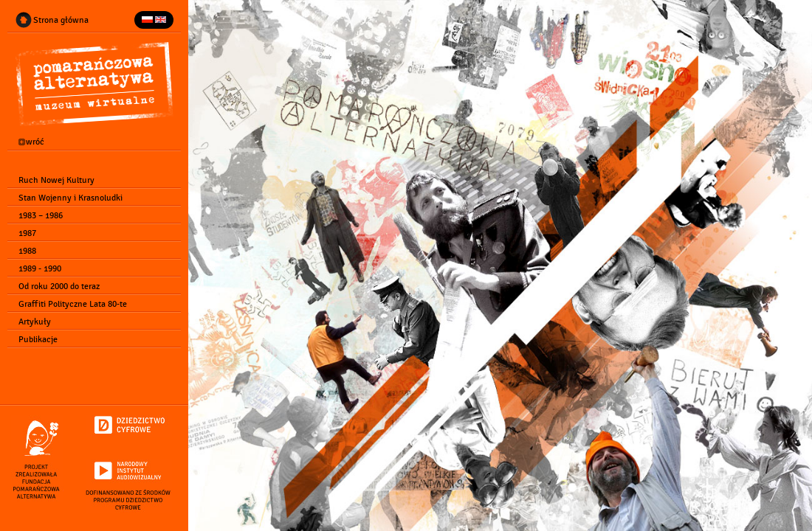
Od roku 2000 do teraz (58, 286)
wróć (30, 142)
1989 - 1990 (38, 268)
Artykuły (33, 322)
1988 (26, 251)
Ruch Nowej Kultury (55, 180)
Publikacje (37, 339)
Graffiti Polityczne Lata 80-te (71, 304)
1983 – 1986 (39, 215)
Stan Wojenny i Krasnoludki (69, 198)
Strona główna (59, 20)
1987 (26, 233)
